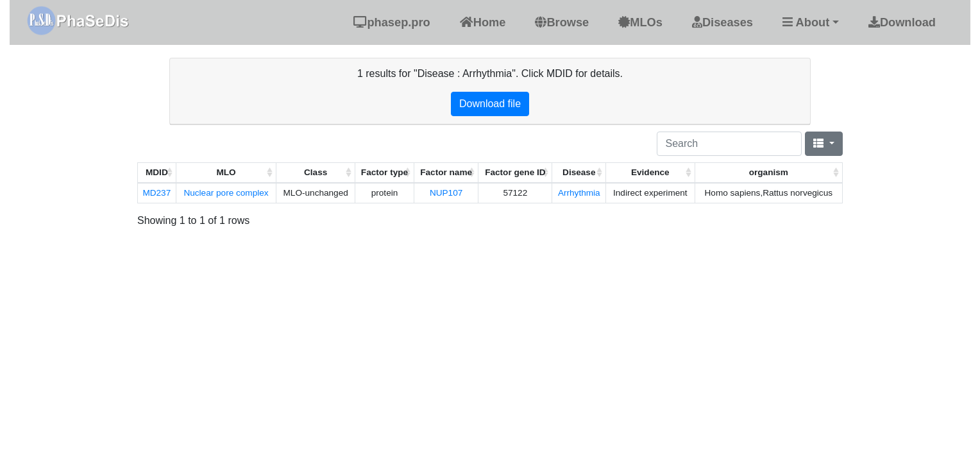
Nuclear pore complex (226, 193)
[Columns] (824, 144)
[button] (811, 22)
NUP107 (446, 193)
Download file (490, 104)
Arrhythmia (579, 193)
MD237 (156, 193)
